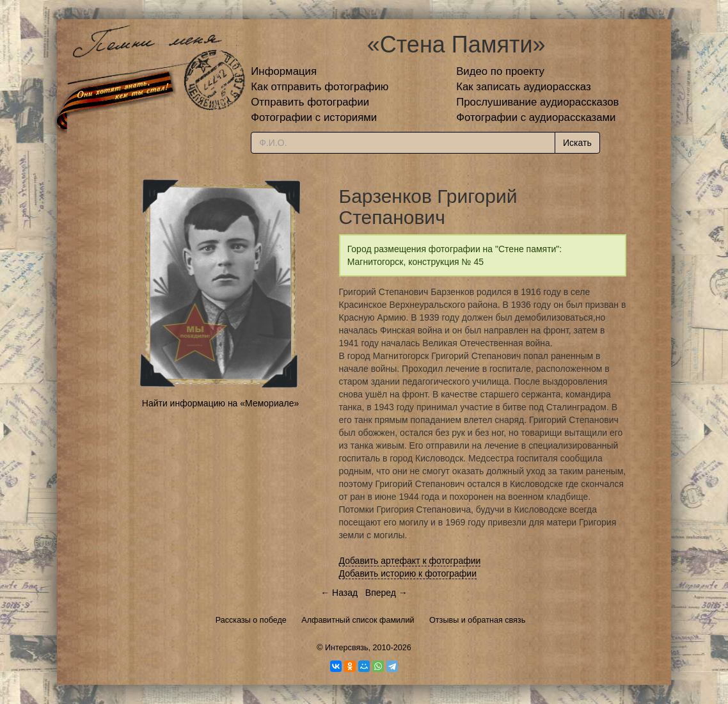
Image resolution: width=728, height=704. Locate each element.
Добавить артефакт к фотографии (410, 561)
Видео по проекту (500, 71)
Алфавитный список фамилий (358, 620)
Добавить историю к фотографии (408, 573)
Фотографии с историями (314, 117)
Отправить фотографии (310, 102)
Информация (284, 71)
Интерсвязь (347, 648)
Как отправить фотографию (320, 87)
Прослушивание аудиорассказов (537, 102)
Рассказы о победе (251, 620)
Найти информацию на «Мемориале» (220, 403)
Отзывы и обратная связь (477, 620)
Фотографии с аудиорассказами (536, 117)
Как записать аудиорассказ (524, 87)
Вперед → (386, 593)
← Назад (339, 593)
